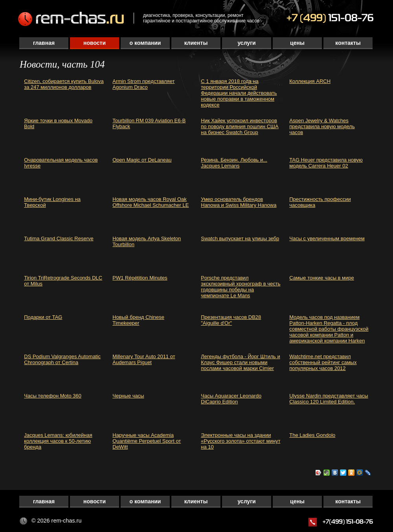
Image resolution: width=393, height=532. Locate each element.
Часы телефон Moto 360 (53, 396)
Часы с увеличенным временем (327, 238)
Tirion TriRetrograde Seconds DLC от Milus (63, 281)
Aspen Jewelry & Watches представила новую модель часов (322, 126)
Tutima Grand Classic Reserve (59, 238)
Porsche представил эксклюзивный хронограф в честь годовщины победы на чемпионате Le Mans (241, 287)
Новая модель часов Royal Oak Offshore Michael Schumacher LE (151, 202)
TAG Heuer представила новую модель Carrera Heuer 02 (326, 163)
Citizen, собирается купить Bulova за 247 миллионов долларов (64, 84)
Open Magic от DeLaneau (142, 160)
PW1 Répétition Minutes (140, 278)
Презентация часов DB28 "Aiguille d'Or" (231, 320)
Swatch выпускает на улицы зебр (240, 238)
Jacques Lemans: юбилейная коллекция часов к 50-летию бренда (58, 441)
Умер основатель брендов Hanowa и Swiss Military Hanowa (239, 202)
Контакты (348, 43)
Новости (95, 43)
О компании (145, 43)
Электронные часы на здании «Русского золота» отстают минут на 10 (241, 441)
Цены (297, 43)
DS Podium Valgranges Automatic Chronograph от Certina (62, 359)
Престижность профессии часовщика (320, 202)
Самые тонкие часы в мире (322, 278)
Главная (44, 43)
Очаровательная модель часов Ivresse (61, 163)
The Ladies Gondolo (312, 435)
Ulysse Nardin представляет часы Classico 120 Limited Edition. (329, 399)
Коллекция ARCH (310, 81)
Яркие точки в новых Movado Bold (58, 123)
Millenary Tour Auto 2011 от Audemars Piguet (144, 359)
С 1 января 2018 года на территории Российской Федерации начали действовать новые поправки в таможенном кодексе (239, 93)
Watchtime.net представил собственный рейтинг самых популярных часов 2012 (323, 362)
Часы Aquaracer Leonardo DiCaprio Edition (231, 399)
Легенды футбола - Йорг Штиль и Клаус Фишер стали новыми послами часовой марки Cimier (240, 362)
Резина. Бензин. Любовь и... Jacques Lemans (234, 163)
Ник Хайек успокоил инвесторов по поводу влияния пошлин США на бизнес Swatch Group (240, 126)
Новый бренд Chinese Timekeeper (138, 320)
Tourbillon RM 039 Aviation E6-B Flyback (149, 123)
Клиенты (196, 43)
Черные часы (128, 396)
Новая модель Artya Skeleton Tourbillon (147, 241)
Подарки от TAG (43, 317)
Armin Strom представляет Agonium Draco (143, 84)
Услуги (246, 43)
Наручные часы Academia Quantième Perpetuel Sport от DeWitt (147, 441)
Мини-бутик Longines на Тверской (52, 202)
